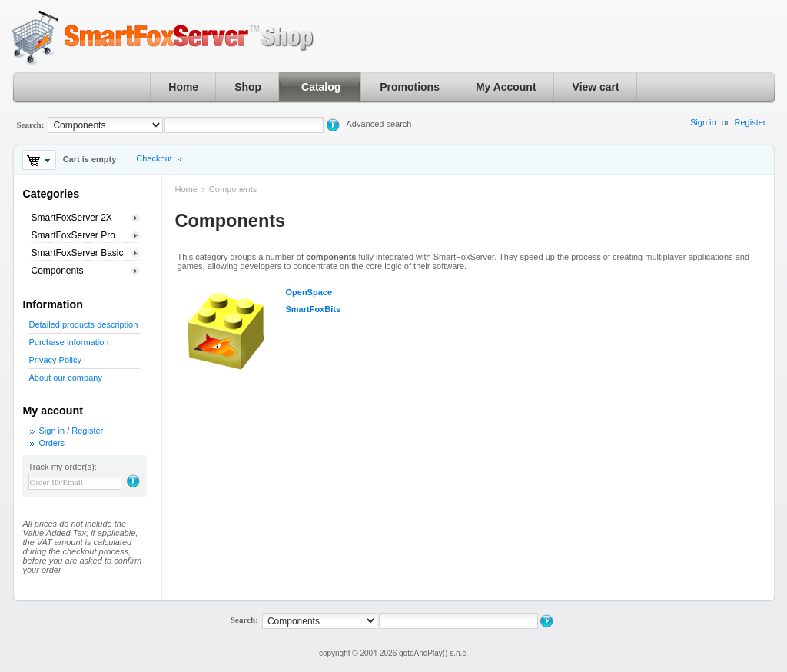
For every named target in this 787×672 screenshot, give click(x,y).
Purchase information (69, 342)
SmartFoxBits (314, 309)
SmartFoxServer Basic (78, 253)
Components (58, 271)
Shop (248, 87)
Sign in (703, 122)
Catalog (321, 87)
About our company (66, 378)
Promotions (410, 87)
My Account (506, 87)
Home (183, 87)
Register (750, 122)
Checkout (154, 158)
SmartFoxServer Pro (73, 235)
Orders (52, 443)
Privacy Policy (55, 360)
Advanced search (379, 124)
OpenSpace (309, 292)
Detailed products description (84, 324)
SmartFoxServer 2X (72, 218)
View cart (596, 87)
